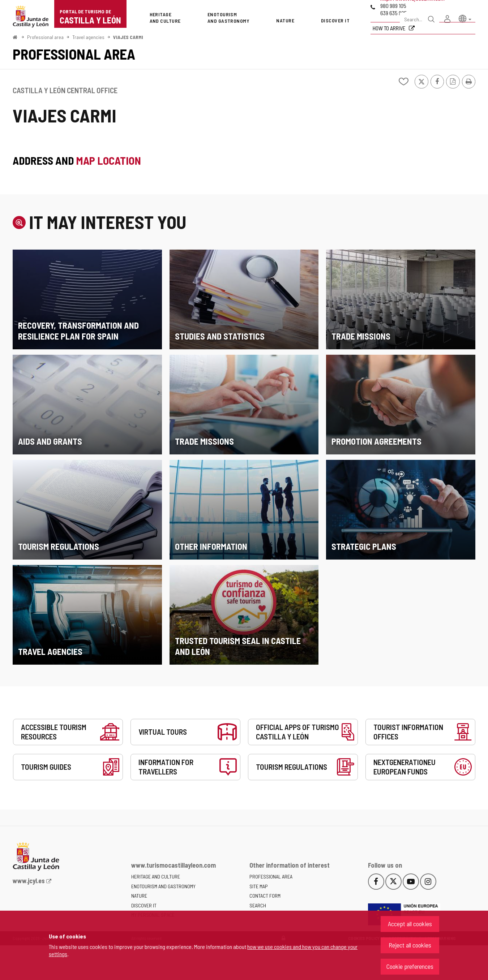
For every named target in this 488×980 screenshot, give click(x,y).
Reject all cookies (410, 945)
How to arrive (390, 28)
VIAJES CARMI (128, 37)
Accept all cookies (410, 924)
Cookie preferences (410, 966)
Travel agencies (88, 37)
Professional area (45, 37)
